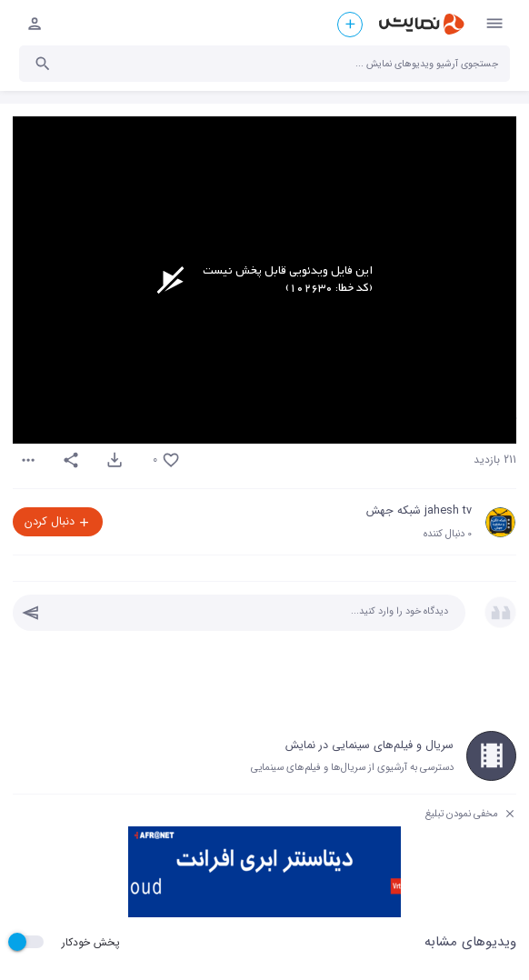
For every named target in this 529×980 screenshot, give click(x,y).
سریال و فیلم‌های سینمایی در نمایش (369, 745)
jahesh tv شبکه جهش (419, 511)
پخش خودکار (91, 942)
